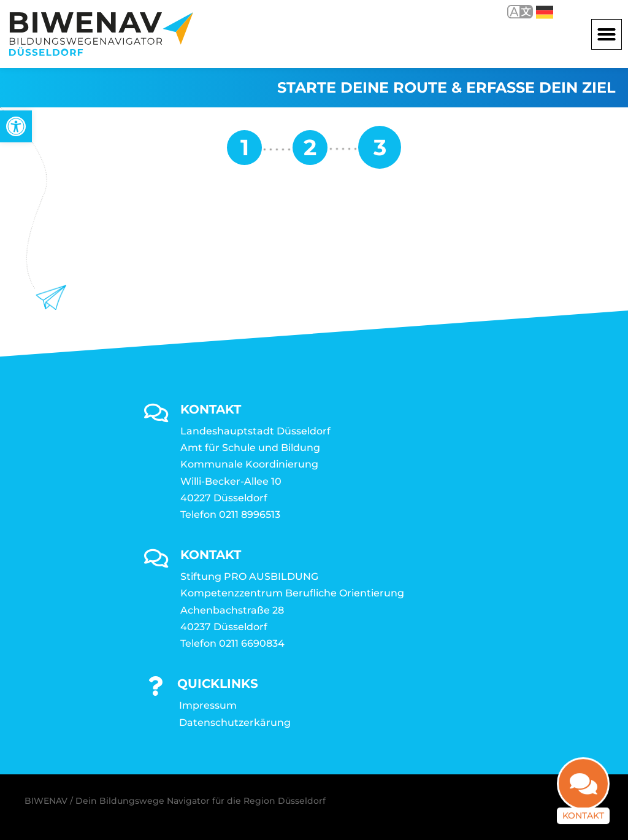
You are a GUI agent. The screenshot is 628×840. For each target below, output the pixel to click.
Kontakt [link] (583, 812)
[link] (16, 126)
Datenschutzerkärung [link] (235, 722)
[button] (607, 34)
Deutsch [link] (545, 12)
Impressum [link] (208, 705)
